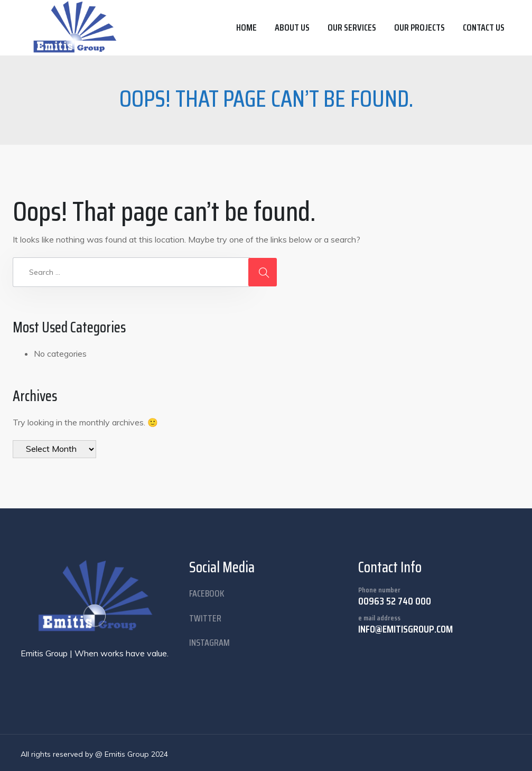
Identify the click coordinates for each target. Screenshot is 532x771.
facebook (207, 593)
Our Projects (419, 27)
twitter (205, 618)
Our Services (352, 27)
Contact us (484, 27)
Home (246, 27)
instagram (209, 643)
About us (292, 27)
